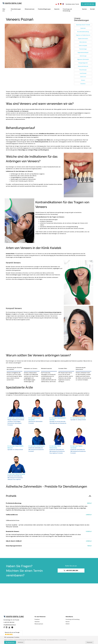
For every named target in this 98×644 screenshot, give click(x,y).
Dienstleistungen (16, 10)
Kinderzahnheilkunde (83, 66)
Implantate (83, 28)
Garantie (57, 9)
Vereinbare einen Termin (72, 4)
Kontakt (92, 9)
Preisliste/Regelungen (44, 9)
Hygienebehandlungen (83, 52)
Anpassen (90, 642)
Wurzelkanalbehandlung (83, 32)
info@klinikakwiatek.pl (10, 626)
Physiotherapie (83, 70)
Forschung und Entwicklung (67, 10)
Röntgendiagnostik (83, 63)
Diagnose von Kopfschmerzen (83, 35)
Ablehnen (20, 642)
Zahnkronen (83, 77)
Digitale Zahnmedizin (83, 39)
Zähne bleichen (83, 42)
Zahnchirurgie (83, 56)
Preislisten (37, 621)
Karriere (84, 9)
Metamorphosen (30, 9)
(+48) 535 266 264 (9, 624)
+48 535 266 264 (88, 4)
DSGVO (68, 626)
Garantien (37, 623)
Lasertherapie (83, 73)
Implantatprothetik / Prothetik (83, 25)
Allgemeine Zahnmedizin (83, 59)
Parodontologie (83, 49)
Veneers (83, 80)
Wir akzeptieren (10, 642)
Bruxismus (83, 84)
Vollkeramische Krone (13, 522)
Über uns (4, 10)
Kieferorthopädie (83, 46)
